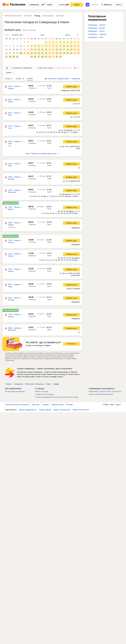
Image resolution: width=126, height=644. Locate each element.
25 (24, 53)
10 (21, 46)
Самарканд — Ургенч (96, 31)
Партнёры (36, 405)
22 (14, 53)
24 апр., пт (9, 79)
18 (24, 49)
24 (21, 53)
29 (14, 57)
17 (21, 49)
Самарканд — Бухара (96, 28)
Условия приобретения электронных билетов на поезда (57, 397)
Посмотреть (71, 344)
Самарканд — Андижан (97, 34)
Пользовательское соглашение (17, 405)
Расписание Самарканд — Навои (38, 384)
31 (53, 57)
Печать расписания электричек (101, 394)
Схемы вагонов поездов (44, 394)
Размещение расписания (15, 391)
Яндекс (118, 405)
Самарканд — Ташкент (97, 25)
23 (17, 53)
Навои (49, 88)
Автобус (60, 16)
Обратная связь (57, 405)
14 (10, 49)
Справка (45, 405)
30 (17, 57)
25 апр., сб (20, 79)
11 (24, 46)
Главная (8, 384)
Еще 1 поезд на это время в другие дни (42, 153)
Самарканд (32, 88)
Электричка (48, 16)
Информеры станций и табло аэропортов (105, 391)
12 (28, 46)
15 (14, 49)
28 (10, 57)
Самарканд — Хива (96, 37)
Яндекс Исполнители (81, 410)
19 (28, 49)
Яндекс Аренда (45, 410)
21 (10, 53)
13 (6, 49)
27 (6, 57)
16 (17, 49)
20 (6, 53)
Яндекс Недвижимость (28, 410)
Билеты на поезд (42, 391)
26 (28, 53)
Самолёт (28, 16)
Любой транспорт (13, 16)
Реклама (70, 405)
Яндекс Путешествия (62, 410)
